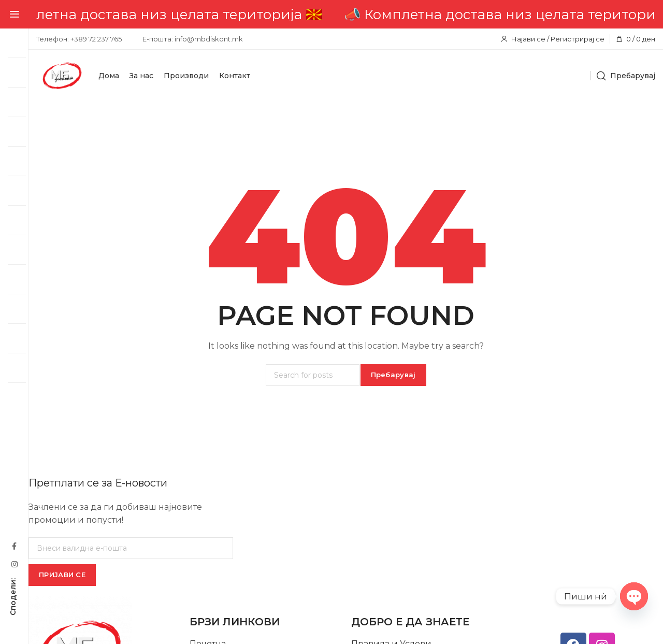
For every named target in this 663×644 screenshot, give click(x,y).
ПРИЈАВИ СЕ (62, 575)
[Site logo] (62, 76)
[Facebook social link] (14, 546)
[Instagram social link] (14, 564)
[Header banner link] (346, 14)
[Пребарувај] (626, 76)
